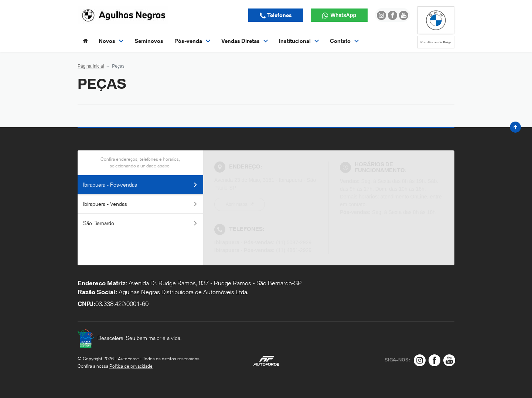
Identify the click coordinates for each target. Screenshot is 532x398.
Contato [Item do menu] (344, 41)
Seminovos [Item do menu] (149, 41)
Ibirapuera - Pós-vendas (140, 185)
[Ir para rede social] (381, 15)
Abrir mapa (237, 204)
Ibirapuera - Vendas (140, 204)
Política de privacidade (131, 366)
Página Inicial (91, 66)
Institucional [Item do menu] (299, 41)
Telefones (279, 15)
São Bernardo (140, 223)
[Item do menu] (85, 41)
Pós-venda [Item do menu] (192, 41)
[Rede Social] (420, 360)
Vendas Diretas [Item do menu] (245, 41)
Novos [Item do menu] (111, 41)
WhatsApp (343, 15)
